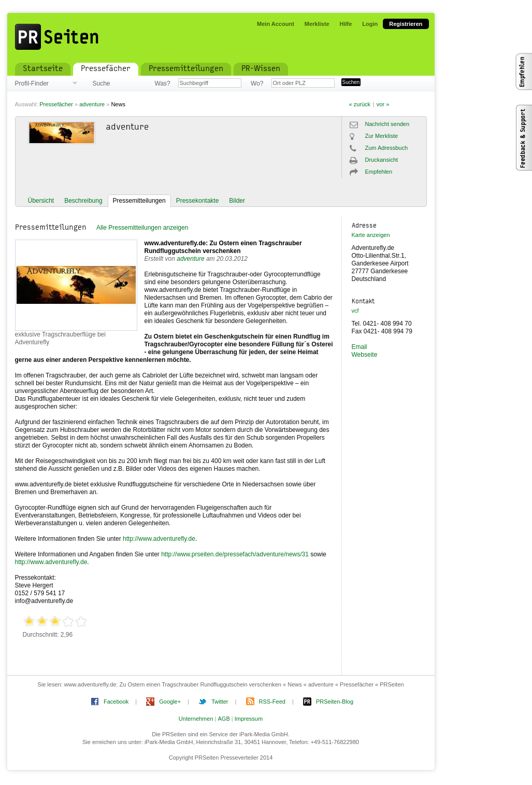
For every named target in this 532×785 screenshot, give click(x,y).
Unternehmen (196, 719)
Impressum (249, 719)
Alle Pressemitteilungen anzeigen (142, 228)
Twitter (220, 702)
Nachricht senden (387, 124)
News (118, 104)
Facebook (116, 702)
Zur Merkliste (382, 136)
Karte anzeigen (371, 235)
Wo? (257, 83)
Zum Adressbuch (387, 148)
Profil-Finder (32, 83)
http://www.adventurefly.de (159, 539)
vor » (383, 104)
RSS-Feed (272, 702)
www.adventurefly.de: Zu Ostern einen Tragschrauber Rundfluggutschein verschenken (223, 247)
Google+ (170, 702)
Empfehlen (379, 172)
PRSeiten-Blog (335, 702)
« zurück (360, 104)
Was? (163, 83)
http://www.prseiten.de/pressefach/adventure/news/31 (235, 554)
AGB (224, 719)
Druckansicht (382, 160)
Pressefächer (56, 104)
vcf (355, 311)
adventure (92, 104)
